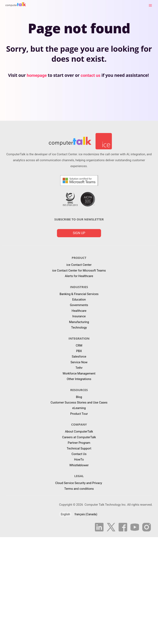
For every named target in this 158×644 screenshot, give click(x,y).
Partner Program (79, 443)
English (65, 514)
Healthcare (79, 311)
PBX (79, 351)
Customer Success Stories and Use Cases (79, 402)
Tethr (79, 368)
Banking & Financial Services (79, 294)
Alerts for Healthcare (79, 276)
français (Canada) (86, 514)
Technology (79, 328)
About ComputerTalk (79, 432)
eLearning (79, 408)
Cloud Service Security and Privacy (79, 483)
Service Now (79, 362)
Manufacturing (79, 322)
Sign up (79, 233)
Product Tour (79, 414)
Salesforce (79, 357)
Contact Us (79, 454)
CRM (79, 345)
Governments (79, 305)
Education (79, 300)
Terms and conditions (79, 489)
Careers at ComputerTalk (79, 437)
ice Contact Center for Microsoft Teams (79, 271)
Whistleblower (79, 465)
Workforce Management (79, 373)
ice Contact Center (79, 265)
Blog (79, 397)
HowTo (79, 460)
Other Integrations (79, 379)
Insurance (79, 316)
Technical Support (79, 448)
